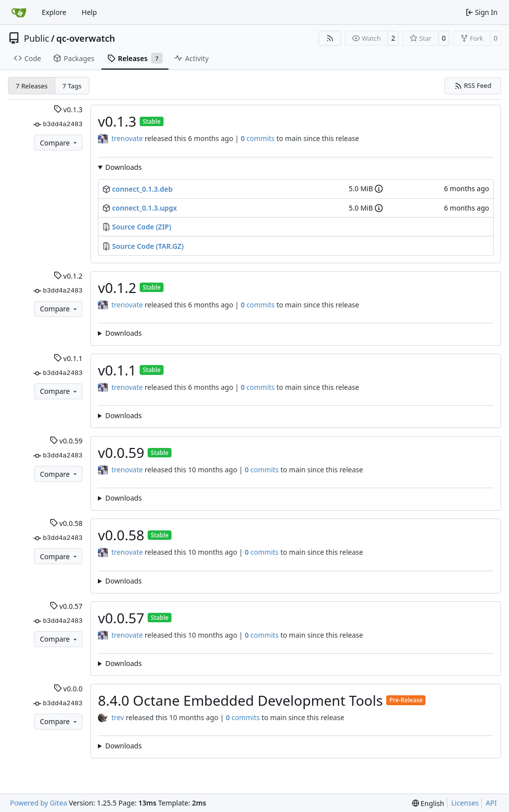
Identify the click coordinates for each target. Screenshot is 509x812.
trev (118, 717)
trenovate (127, 138)
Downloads (124, 167)
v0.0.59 (66, 441)
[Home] (19, 12)
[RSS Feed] (330, 38)
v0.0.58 (66, 523)
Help (89, 12)
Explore (54, 12)
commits (257, 138)
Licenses (465, 803)
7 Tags (72, 86)
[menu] (428, 803)
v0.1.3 (68, 110)
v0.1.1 (68, 358)
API (491, 803)
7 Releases (32, 86)
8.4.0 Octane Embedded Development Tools (240, 700)
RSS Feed (473, 85)
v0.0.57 (66, 606)
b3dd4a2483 (58, 125)
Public (37, 38)
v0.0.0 (68, 689)
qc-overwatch (85, 38)
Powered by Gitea (39, 803)
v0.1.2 (68, 276)
